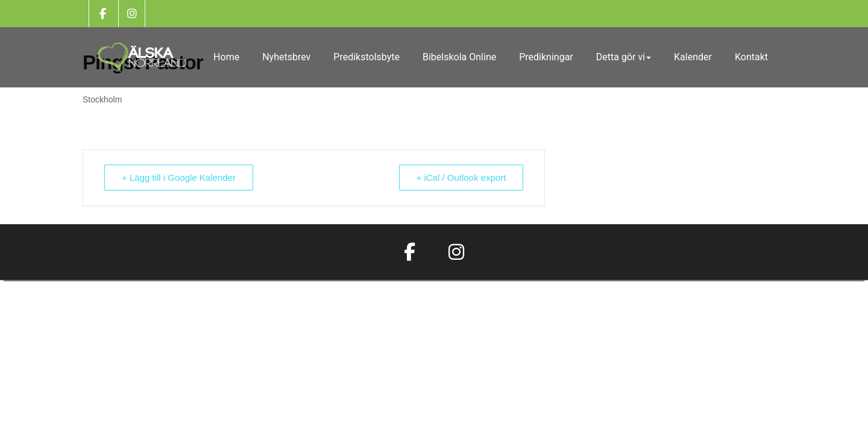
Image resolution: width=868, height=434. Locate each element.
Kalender (693, 57)
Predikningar (546, 57)
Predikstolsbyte (366, 57)
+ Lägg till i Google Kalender (179, 178)
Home (226, 57)
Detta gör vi (624, 57)
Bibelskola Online (459, 57)
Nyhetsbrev (286, 57)
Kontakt (751, 57)
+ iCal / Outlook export (461, 178)
